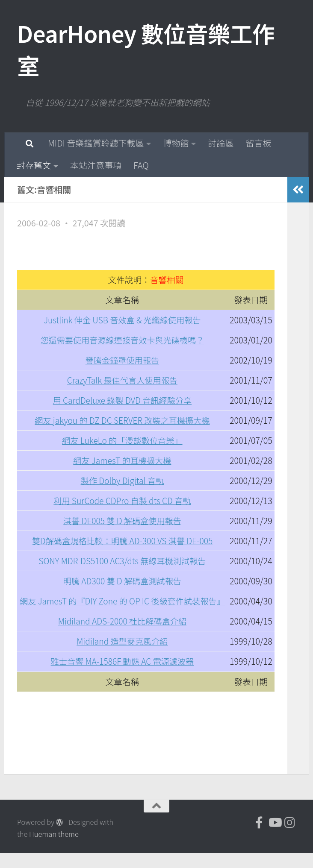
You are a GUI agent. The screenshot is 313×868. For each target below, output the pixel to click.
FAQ (141, 165)
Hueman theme (54, 849)
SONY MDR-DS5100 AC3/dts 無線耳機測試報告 (122, 561)
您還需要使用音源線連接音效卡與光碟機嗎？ (122, 340)
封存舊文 (34, 165)
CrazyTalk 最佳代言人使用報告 (123, 380)
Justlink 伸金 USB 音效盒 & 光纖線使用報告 (122, 320)
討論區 (221, 143)
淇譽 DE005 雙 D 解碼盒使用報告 (122, 521)
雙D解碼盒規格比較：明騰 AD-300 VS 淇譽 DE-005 (122, 541)
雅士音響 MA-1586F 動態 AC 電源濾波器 (122, 676)
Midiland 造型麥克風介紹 (123, 656)
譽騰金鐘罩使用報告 (123, 360)
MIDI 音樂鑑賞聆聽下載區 (96, 143)
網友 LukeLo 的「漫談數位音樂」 (123, 440)
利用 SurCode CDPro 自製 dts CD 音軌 (122, 500)
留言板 (258, 143)
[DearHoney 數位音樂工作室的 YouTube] (275, 838)
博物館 (176, 143)
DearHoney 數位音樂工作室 (146, 49)
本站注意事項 (96, 165)
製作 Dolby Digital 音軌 (122, 480)
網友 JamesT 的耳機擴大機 (123, 460)
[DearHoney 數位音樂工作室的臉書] (259, 838)
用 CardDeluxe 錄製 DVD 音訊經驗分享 (123, 400)
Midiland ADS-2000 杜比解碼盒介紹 (123, 636)
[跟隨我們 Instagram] (290, 838)
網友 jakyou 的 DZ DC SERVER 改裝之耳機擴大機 (122, 420)
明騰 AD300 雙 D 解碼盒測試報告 (122, 581)
